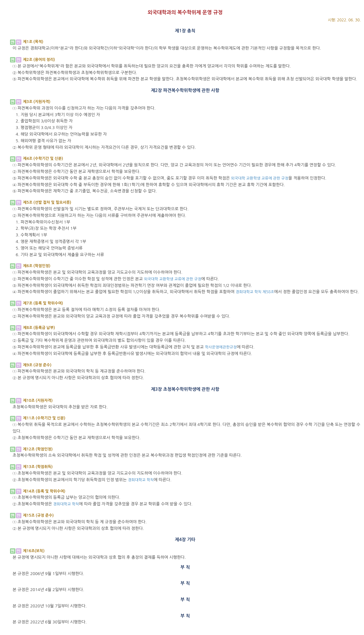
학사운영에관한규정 (221, 347)
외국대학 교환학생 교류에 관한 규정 (260, 178)
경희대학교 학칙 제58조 (255, 292)
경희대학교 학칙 (141, 480)
